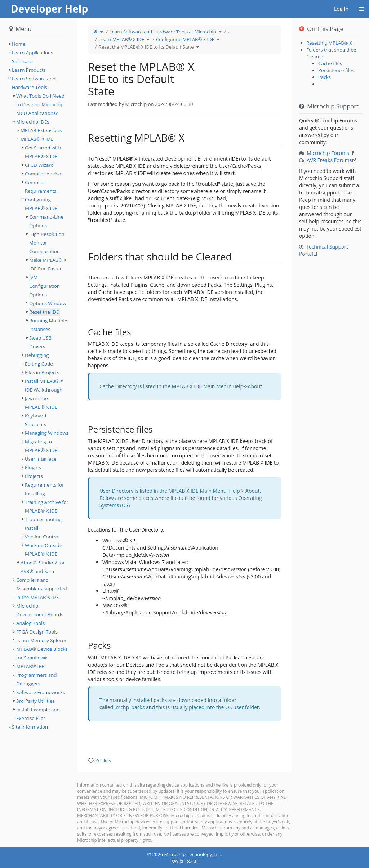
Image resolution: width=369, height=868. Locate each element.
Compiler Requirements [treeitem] (41, 187)
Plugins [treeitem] (33, 467)
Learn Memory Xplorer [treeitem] (41, 640)
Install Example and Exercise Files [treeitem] (38, 714)
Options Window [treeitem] (48, 303)
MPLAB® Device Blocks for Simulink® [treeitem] (42, 653)
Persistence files (336, 70)
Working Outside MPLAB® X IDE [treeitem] (43, 550)
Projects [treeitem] (34, 476)
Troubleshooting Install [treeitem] (43, 524)
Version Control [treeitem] (42, 537)
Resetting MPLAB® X (329, 43)
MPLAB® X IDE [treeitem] (37, 139)
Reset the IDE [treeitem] (44, 312)
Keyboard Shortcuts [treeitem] (35, 420)
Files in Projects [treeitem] (42, 372)
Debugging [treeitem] (37, 355)
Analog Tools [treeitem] (30, 623)
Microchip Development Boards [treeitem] (40, 610)
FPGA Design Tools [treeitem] (37, 632)
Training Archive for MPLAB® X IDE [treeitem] (47, 506)
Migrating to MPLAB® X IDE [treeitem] (41, 446)
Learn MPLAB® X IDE (121, 39)
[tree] (39, 44)
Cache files (330, 63)
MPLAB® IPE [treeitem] (30, 666)
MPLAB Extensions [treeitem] (41, 130)
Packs (324, 77)
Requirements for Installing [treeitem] (45, 489)
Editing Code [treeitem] (39, 364)
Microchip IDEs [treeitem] (33, 122)
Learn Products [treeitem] (29, 70)
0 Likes (104, 761)
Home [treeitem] (19, 44)
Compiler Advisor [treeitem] (44, 174)
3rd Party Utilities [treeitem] (35, 701)
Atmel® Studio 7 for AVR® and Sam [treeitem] (43, 567)
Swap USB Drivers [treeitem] (40, 342)
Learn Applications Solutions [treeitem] (33, 57)
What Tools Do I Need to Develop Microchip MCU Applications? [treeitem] (40, 104)
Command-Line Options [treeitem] (46, 221)
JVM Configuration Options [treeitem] (45, 286)
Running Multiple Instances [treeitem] (48, 325)
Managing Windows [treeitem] (47, 433)
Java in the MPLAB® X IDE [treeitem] (41, 403)
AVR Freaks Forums (329, 160)
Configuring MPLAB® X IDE (185, 39)
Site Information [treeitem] (30, 727)
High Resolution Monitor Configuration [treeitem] (47, 243)
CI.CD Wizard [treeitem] (39, 165)
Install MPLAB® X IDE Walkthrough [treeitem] (44, 385)
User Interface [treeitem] (41, 459)
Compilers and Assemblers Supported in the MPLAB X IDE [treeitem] (42, 589)
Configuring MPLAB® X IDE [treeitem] (41, 204)
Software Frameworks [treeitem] (41, 692)
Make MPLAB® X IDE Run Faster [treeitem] (48, 264)
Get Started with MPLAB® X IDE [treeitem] (43, 152)
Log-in (341, 9)
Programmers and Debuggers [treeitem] (36, 679)
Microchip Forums (328, 153)
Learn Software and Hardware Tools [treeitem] (34, 83)
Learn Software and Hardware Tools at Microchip (163, 32)
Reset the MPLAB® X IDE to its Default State (146, 47)
